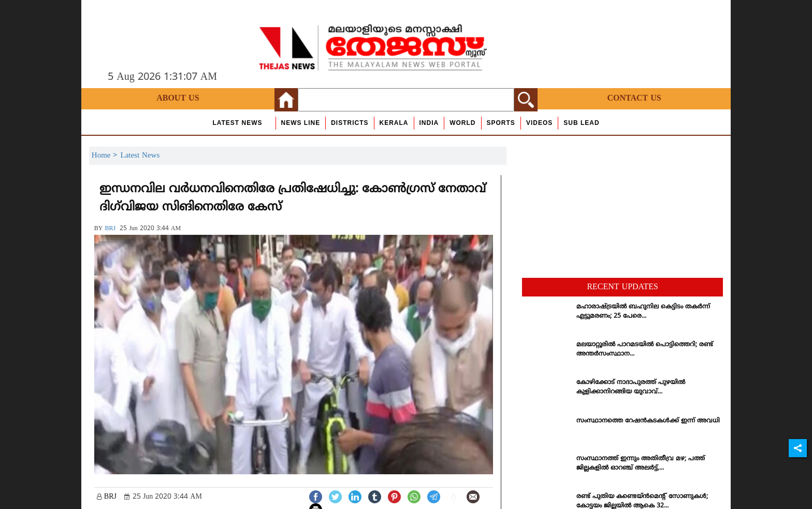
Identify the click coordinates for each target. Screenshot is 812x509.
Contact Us (634, 98)
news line (301, 123)
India (429, 123)
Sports (501, 123)
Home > (106, 156)
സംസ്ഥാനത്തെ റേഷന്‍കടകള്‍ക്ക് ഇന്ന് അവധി (648, 421)
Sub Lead (581, 123)
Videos (539, 123)
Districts (350, 123)
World (462, 123)
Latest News (237, 123)
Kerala (394, 123)
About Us (178, 98)
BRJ (110, 229)
